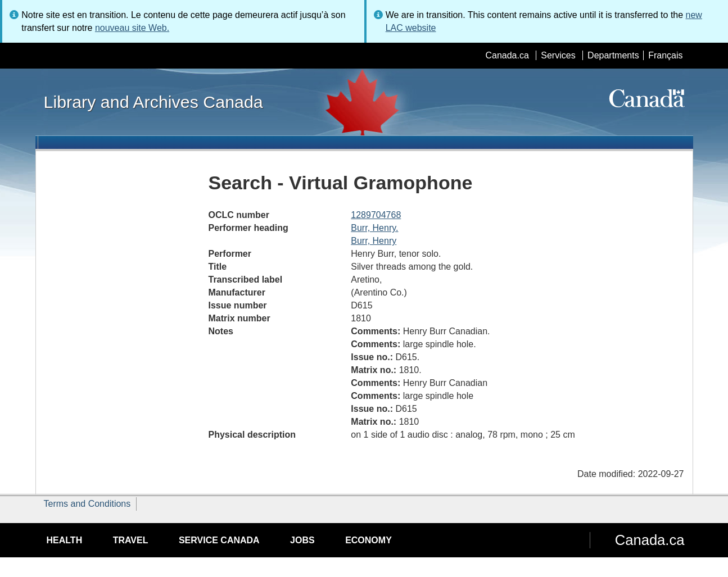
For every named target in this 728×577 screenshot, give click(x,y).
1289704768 (376, 215)
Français (665, 55)
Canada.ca (507, 55)
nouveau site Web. (132, 28)
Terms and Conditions (87, 504)
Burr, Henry (374, 241)
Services (558, 55)
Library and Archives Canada (153, 102)
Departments (613, 55)
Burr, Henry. (374, 228)
